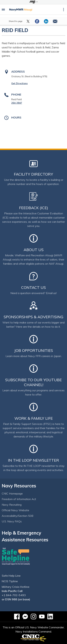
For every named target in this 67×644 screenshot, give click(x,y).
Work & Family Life (34, 418)
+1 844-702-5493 (14, 595)
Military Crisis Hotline (16, 587)
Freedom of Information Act (19, 499)
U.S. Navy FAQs (12, 521)
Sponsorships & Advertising (33, 317)
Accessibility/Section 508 (18, 516)
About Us (34, 250)
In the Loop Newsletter (33, 460)
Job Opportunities (34, 350)
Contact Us (33, 287)
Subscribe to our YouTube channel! (33, 382)
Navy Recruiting (12, 505)
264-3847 (17, 103)
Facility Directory (33, 174)
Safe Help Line (11, 576)
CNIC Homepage (12, 493)
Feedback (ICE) (34, 208)
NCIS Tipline (10, 581)
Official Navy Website (15, 510)
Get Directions (19, 83)
